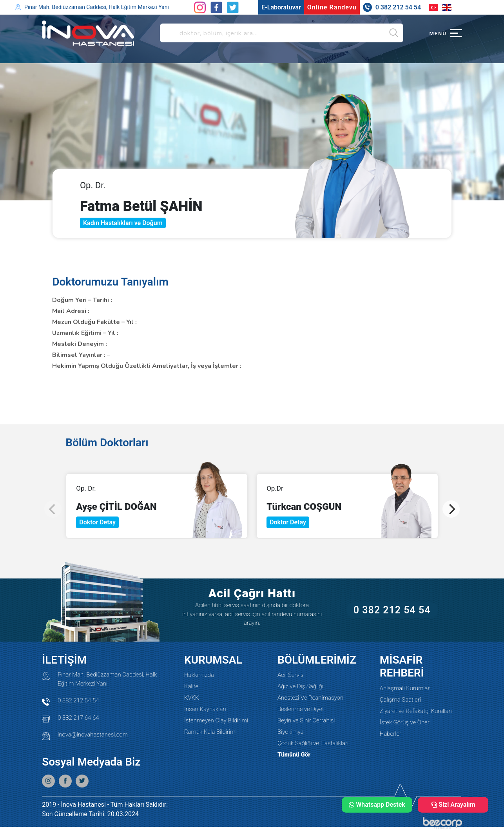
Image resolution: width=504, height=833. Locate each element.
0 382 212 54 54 (392, 610)
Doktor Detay (97, 522)
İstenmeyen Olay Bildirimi (216, 720)
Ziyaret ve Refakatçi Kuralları (416, 711)
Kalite (191, 686)
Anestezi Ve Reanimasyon (310, 698)
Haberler (391, 734)
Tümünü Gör (294, 755)
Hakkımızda (199, 675)
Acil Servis (290, 675)
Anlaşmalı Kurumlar (405, 688)
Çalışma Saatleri (400, 700)
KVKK (192, 698)
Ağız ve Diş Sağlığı (300, 686)
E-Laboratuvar (281, 7)
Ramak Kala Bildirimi (210, 732)
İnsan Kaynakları (205, 709)
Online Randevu (332, 7)
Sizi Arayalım (453, 805)
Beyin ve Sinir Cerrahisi (306, 720)
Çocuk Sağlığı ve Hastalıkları (313, 743)
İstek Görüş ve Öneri (405, 722)
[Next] (451, 509)
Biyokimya (290, 732)
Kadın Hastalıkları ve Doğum (123, 223)
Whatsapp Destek (377, 805)
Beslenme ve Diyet (301, 709)
